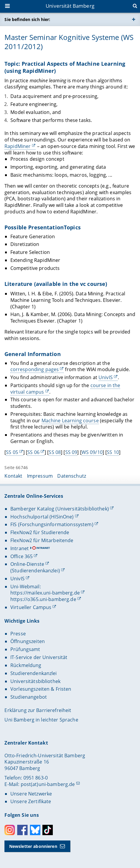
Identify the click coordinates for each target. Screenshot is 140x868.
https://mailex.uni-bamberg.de (45, 593)
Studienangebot (29, 697)
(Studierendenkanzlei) (35, 571)
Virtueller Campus (31, 607)
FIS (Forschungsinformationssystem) (52, 524)
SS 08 (55, 452)
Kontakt (13, 476)
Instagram (10, 830)
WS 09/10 (92, 452)
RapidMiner (17, 146)
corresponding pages (35, 369)
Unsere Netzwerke (31, 794)
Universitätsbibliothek (35, 681)
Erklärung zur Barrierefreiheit (38, 710)
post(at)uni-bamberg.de (48, 784)
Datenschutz (72, 476)
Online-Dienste (27, 564)
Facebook (22, 830)
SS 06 (34, 452)
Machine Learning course (70, 421)
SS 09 (71, 452)
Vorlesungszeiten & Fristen (41, 689)
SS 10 (113, 452)
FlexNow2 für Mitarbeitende (42, 540)
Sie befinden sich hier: (27, 19)
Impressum (40, 476)
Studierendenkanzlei (34, 673)
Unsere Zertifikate (31, 801)
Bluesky (35, 830)
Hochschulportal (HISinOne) (42, 517)
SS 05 (12, 452)
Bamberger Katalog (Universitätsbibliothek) (60, 509)
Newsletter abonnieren (33, 846)
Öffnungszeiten (28, 641)
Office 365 (22, 556)
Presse (18, 634)
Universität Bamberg (70, 6)
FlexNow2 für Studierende (40, 532)
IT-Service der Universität (39, 657)
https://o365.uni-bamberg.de (43, 599)
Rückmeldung (26, 665)
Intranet (20, 548)
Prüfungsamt (25, 649)
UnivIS (106, 377)
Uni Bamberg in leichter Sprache (41, 720)
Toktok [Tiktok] (48, 830)
